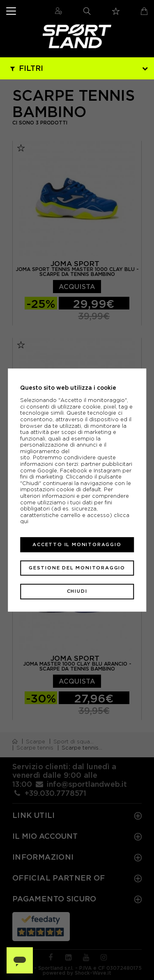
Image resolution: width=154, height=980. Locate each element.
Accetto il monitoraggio (77, 544)
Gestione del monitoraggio (77, 568)
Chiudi (77, 592)
